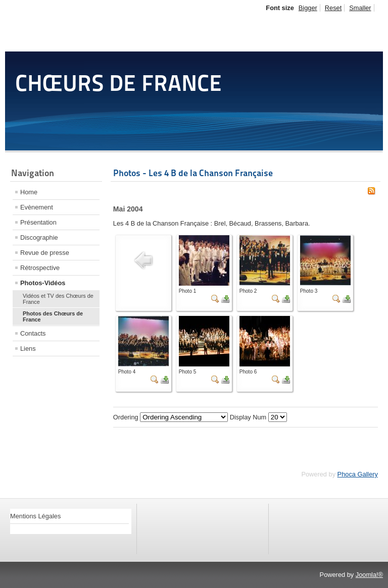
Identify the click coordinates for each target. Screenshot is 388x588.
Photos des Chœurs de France (53, 316)
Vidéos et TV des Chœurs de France (58, 299)
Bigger (308, 8)
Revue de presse (45, 253)
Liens (28, 349)
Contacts (33, 333)
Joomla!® (369, 575)
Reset (333, 8)
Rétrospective (40, 268)
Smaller (360, 8)
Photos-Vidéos (43, 283)
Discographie (39, 237)
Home (29, 192)
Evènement (37, 207)
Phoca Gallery (358, 474)
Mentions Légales (35, 516)
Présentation (38, 222)
